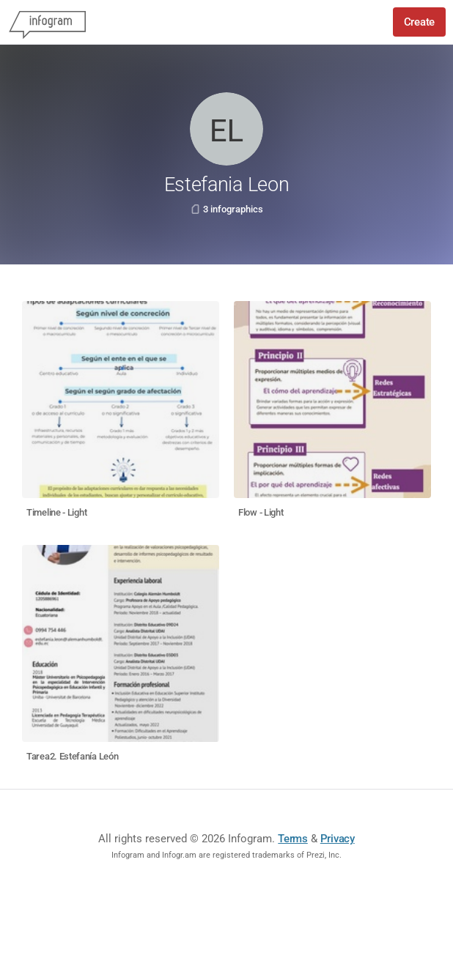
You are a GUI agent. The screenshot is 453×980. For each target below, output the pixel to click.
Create (419, 22)
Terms (293, 839)
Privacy (338, 839)
